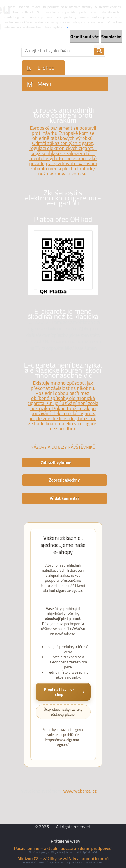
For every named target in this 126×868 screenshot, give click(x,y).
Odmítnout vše (85, 37)
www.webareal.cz (80, 791)
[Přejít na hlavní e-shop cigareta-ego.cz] (63, 692)
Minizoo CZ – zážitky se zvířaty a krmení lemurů (63, 858)
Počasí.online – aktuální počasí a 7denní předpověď (63, 848)
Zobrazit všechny (65, 480)
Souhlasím (111, 37)
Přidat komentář (65, 498)
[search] (99, 51)
